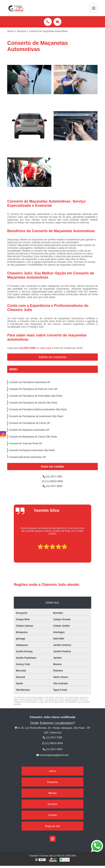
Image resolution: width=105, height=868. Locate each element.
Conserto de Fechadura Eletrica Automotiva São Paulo (38, 409)
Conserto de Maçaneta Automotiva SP (29, 430)
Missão (52, 793)
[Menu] (94, 8)
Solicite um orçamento (52, 357)
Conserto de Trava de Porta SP (25, 444)
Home (52, 771)
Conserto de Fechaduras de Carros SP (29, 423)
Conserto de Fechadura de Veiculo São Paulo (33, 403)
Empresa (52, 782)
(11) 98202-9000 (52, 481)
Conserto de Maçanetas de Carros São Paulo (33, 437)
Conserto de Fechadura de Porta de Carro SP (33, 389)
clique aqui (45, 348)
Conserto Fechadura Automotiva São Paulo (32, 450)
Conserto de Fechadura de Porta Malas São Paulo (35, 396)
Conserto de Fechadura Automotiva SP (29, 382)
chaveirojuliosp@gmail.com (53, 755)
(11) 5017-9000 (52, 486)
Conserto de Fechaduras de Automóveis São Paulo (36, 416)
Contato (53, 815)
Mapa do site (52, 826)
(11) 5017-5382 (28, 348)
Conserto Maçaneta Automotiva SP (27, 457)
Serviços (53, 804)
